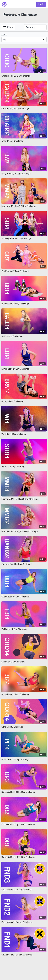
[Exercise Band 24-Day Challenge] (24, 564)
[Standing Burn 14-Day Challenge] (24, 239)
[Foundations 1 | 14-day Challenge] (24, 955)
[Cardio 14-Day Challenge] (24, 662)
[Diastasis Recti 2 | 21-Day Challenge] (24, 825)
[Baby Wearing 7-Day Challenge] (24, 174)
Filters (8, 27)
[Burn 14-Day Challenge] (24, 401)
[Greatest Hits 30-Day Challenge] (24, 76)
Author (4, 35)
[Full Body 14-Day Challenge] (24, 629)
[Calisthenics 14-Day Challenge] (24, 109)
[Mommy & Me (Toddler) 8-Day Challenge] (24, 499)
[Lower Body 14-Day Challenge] (24, 369)
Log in (41, 4)
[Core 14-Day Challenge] (24, 727)
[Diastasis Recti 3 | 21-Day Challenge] (24, 792)
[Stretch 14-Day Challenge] (24, 467)
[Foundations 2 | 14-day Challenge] (24, 922)
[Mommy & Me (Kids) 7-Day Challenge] (24, 206)
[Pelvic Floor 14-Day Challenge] (24, 760)
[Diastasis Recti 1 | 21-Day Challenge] (24, 857)
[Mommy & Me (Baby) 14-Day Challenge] (24, 532)
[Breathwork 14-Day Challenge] (24, 304)
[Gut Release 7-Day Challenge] (24, 271)
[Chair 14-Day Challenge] (24, 141)
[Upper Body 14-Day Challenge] (24, 597)
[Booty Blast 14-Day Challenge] (24, 694)
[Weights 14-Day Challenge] (24, 434)
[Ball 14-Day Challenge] (24, 336)
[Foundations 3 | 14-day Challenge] (24, 890)
